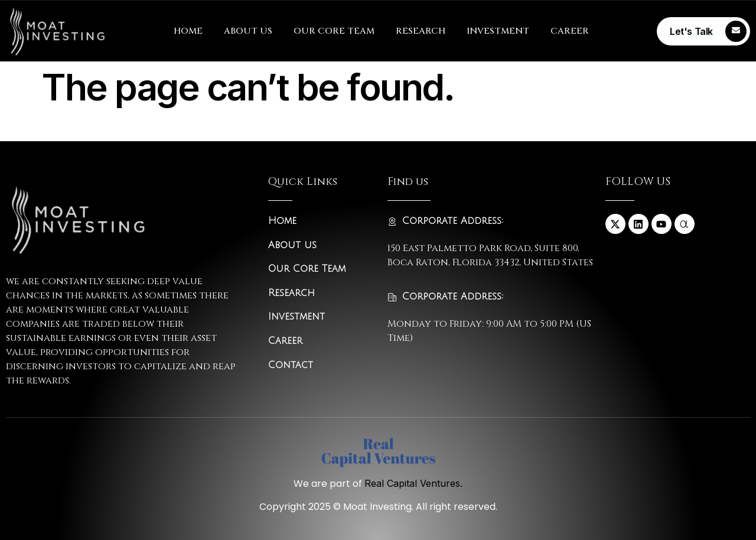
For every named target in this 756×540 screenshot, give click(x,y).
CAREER (570, 31)
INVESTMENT (498, 31)
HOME (188, 31)
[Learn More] (703, 31)
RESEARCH (421, 31)
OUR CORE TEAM (334, 31)
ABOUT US (248, 31)
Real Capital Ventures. (413, 483)
